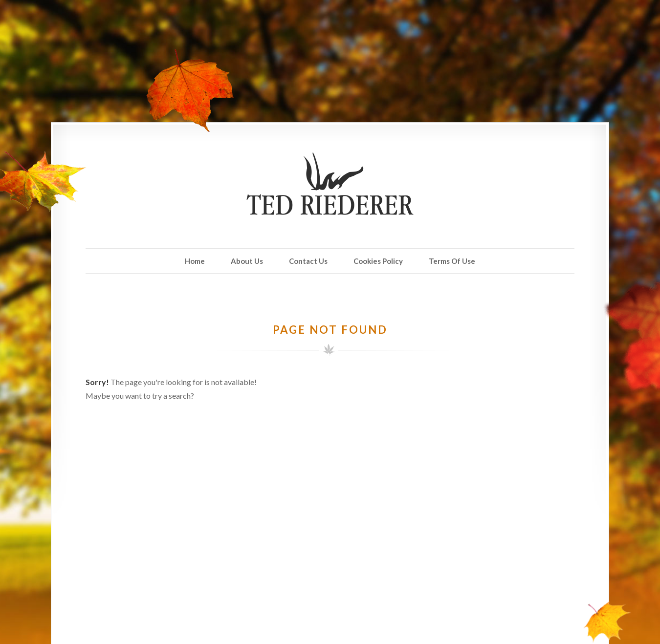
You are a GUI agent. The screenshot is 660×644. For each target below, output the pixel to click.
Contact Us (308, 261)
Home (195, 261)
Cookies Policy (378, 261)
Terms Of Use (452, 261)
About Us (247, 261)
